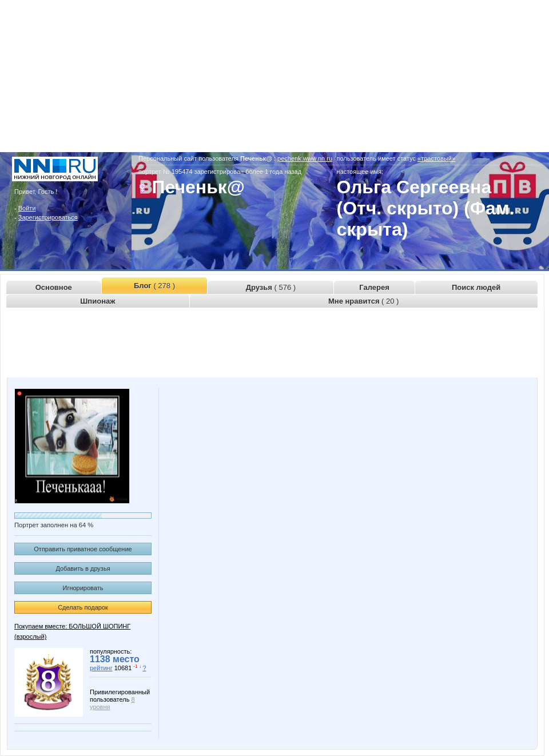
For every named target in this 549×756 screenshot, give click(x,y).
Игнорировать (83, 588)
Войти (27, 208)
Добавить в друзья (83, 568)
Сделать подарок (83, 607)
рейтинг (101, 668)
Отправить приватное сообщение (83, 549)
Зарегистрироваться (48, 217)
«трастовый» (436, 158)
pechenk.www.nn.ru (305, 158)
